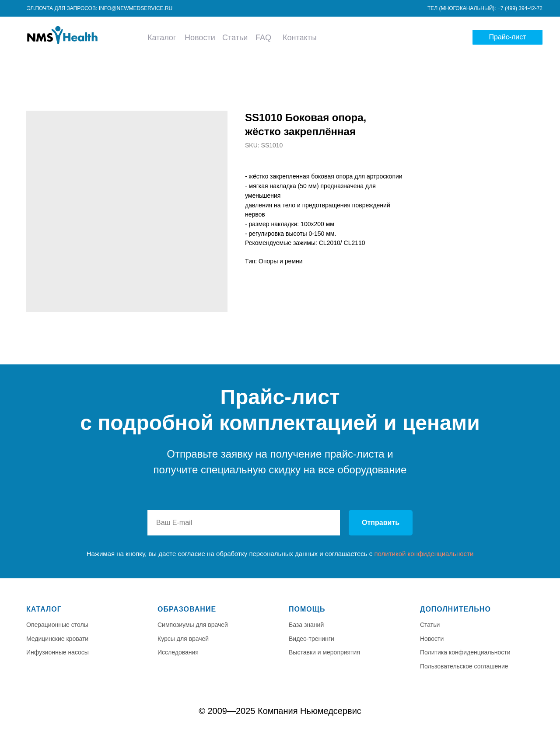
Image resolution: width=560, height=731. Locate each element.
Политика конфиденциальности (465, 652)
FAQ (263, 38)
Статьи (235, 38)
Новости (200, 38)
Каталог (162, 38)
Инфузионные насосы (58, 652)
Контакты (300, 38)
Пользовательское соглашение (464, 666)
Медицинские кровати (57, 639)
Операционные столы (57, 625)
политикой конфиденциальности (424, 554)
